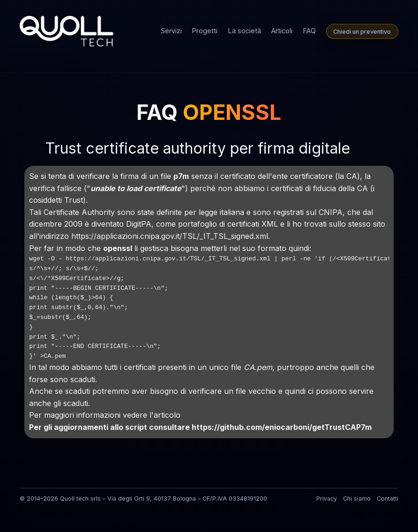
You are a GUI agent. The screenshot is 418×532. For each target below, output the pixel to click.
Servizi (171, 31)
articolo (167, 415)
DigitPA (139, 224)
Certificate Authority (80, 212)
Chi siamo (357, 499)
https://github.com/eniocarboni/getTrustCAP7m (282, 427)
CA (352, 176)
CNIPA (331, 212)
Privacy (327, 499)
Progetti (205, 31)
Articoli (282, 31)
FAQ (310, 31)
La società (245, 31)
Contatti (388, 499)
